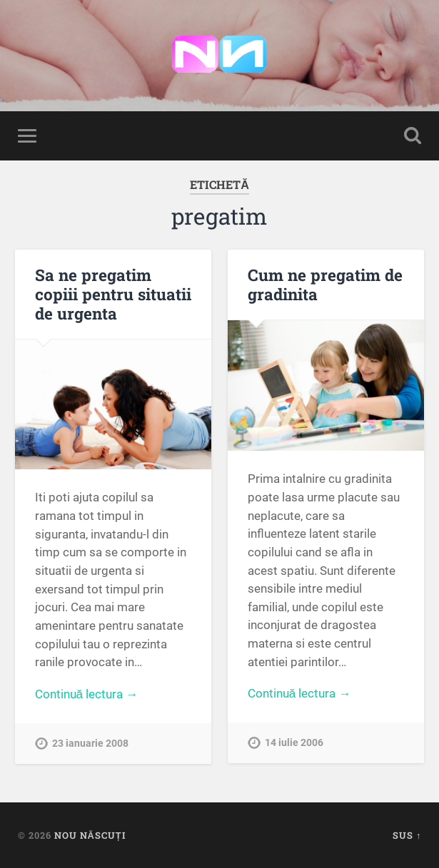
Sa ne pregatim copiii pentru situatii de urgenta (113, 294)
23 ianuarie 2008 (90, 744)
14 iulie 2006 (294, 743)
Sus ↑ (407, 835)
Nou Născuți (90, 835)
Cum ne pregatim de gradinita (325, 284)
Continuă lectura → (87, 694)
